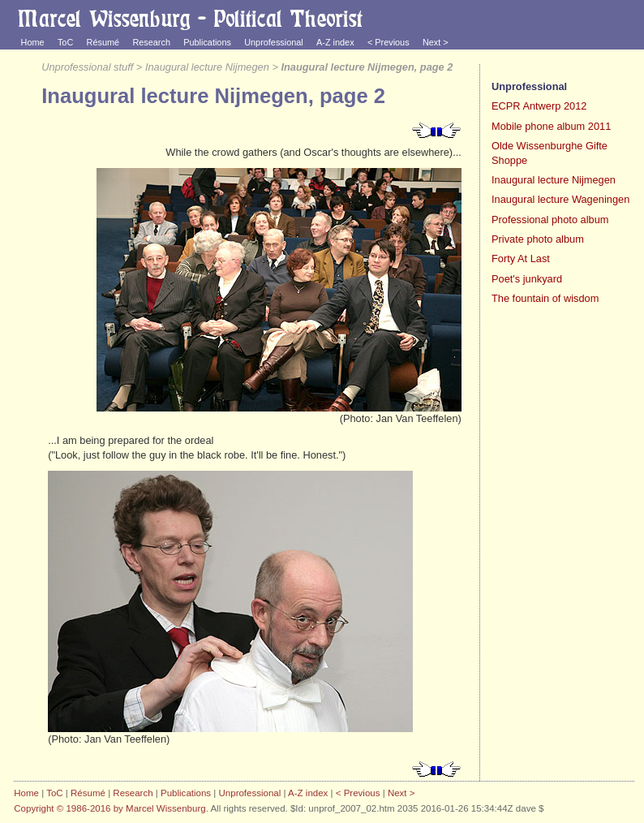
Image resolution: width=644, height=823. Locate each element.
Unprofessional (274, 42)
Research (151, 42)
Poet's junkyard (527, 279)
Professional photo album (550, 220)
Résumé (103, 42)
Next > (436, 42)
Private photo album (538, 239)
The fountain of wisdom (545, 298)
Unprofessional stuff (87, 67)
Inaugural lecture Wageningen (560, 199)
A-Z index (335, 42)
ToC (65, 42)
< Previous (389, 42)
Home (33, 42)
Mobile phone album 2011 (551, 126)
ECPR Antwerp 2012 (539, 106)
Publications (207, 42)
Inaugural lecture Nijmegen (207, 67)
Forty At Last (521, 259)
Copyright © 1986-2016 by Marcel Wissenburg (109, 808)
